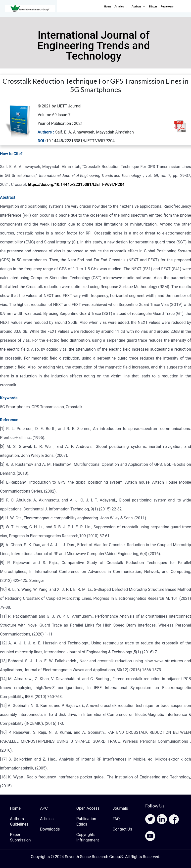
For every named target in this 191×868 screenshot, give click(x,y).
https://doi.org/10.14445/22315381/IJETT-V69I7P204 (76, 184)
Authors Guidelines (19, 821)
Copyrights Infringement (88, 837)
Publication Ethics (86, 821)
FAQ (116, 819)
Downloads (50, 829)
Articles (47, 819)
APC (44, 808)
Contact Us (122, 829)
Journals (120, 808)
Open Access (88, 808)
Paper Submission (20, 837)
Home (15, 808)
